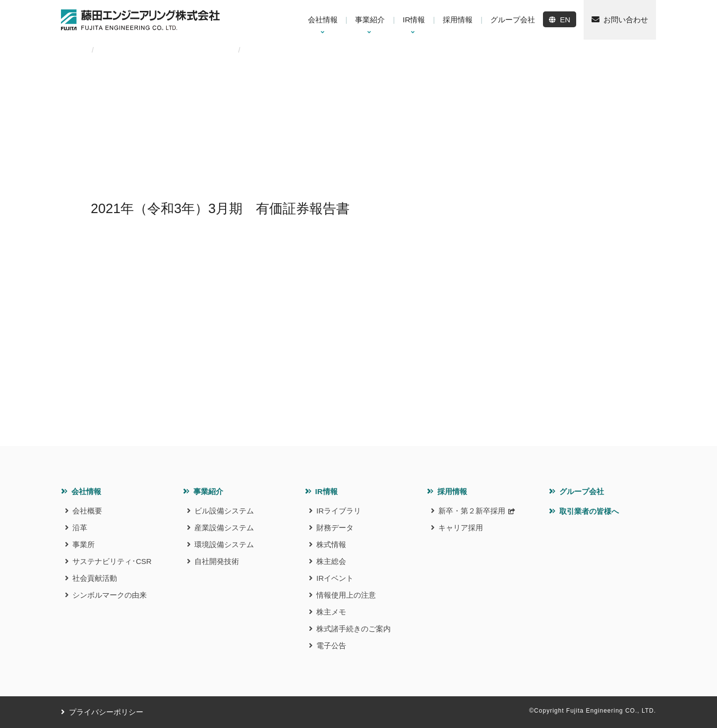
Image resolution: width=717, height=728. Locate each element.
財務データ (335, 528)
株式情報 (331, 544)
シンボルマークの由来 (110, 595)
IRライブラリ (339, 511)
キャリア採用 (461, 528)
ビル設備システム (224, 511)
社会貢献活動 (95, 578)
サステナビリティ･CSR (112, 561)
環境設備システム (224, 544)
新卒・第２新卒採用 (472, 511)
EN (565, 20)
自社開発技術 (217, 561)
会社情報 (86, 491)
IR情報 (327, 491)
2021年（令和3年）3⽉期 (189, 50)
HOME (71, 50)
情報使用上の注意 (346, 595)
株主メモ (331, 612)
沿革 (80, 528)
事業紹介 (208, 491)
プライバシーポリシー (106, 712)
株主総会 (331, 561)
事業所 (84, 544)
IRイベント (335, 578)
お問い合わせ (626, 20)
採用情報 (452, 491)
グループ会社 (582, 491)
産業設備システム (224, 528)
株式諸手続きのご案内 (354, 629)
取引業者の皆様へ (589, 511)
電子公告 (331, 645)
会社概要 (87, 511)
